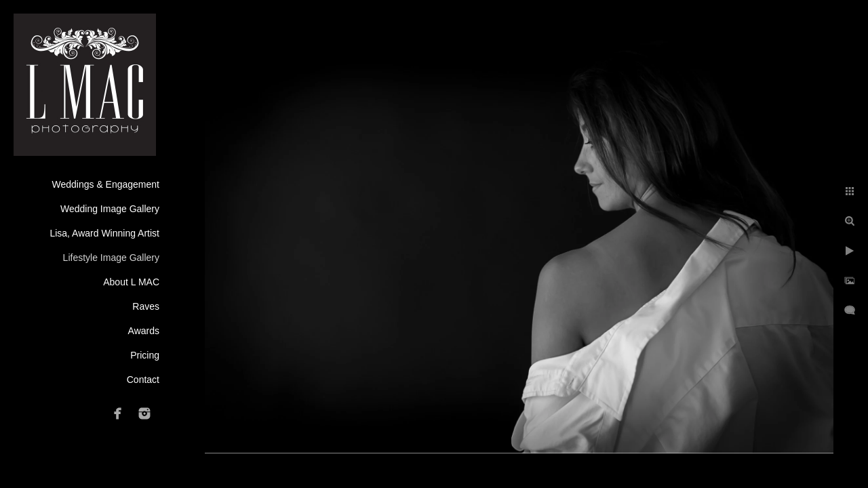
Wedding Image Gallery (110, 209)
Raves (146, 306)
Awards (144, 331)
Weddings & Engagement (105, 184)
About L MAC (131, 282)
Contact (143, 380)
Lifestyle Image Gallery (111, 258)
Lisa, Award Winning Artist (104, 233)
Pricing (145, 355)
